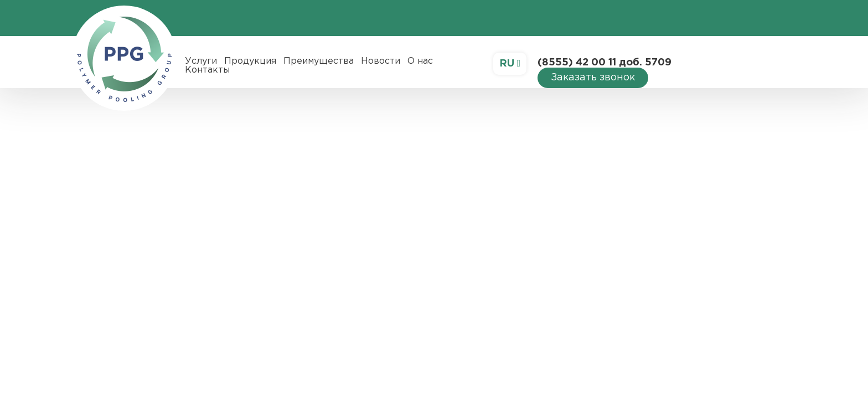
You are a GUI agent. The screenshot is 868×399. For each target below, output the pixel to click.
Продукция (250, 61)
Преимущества (319, 61)
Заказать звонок (593, 78)
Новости (381, 61)
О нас (420, 61)
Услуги (201, 61)
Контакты (207, 70)
